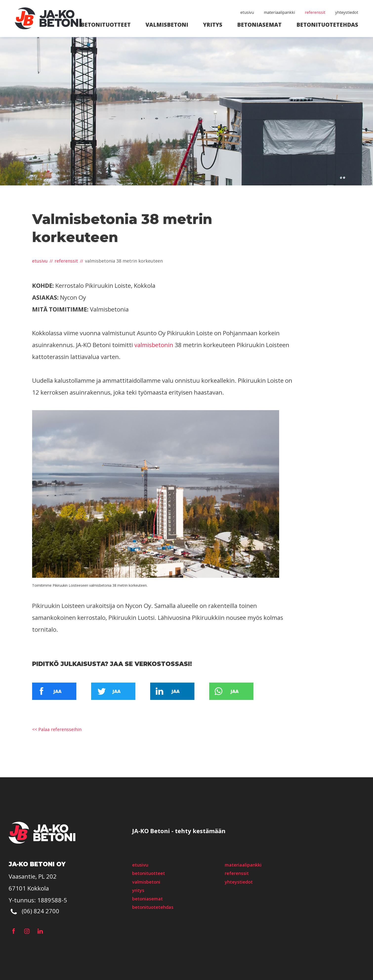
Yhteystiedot (347, 12)
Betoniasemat (259, 24)
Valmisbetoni (167, 24)
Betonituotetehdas (327, 24)
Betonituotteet (106, 24)
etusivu (247, 12)
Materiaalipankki (279, 12)
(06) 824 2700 (34, 911)
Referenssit (315, 12)
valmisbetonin (154, 345)
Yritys (213, 24)
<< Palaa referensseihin (57, 729)
